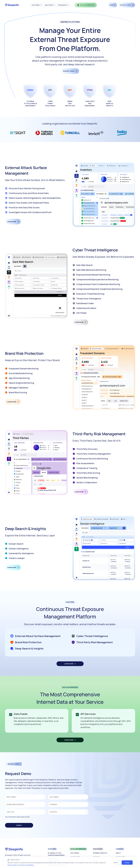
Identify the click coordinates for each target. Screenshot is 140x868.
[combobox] (68, 812)
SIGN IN (112, 5)
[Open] (86, 812)
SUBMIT (19, 825)
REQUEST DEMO (127, 5)
